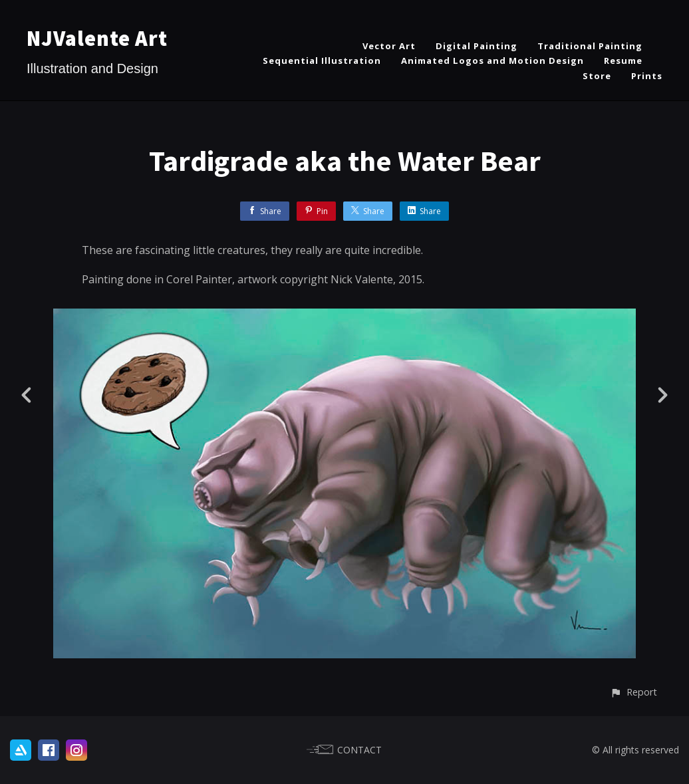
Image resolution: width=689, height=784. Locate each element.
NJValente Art (97, 39)
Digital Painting (477, 46)
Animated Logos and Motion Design (492, 61)
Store (597, 76)
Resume (623, 61)
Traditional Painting (590, 46)
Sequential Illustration (322, 61)
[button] (633, 692)
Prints (647, 76)
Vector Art (389, 46)
